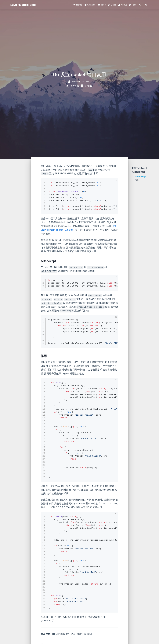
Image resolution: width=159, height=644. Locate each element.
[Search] (140, 5)
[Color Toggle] (146, 5)
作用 (137, 180)
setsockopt (141, 177)
